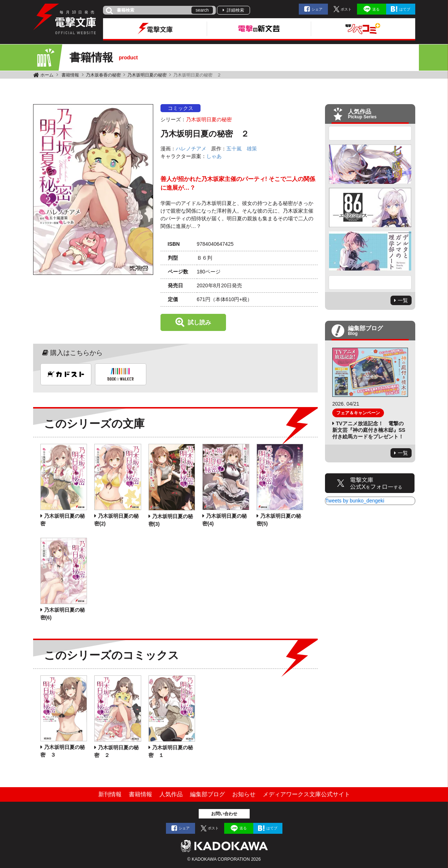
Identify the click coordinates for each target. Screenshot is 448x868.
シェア (317, 9)
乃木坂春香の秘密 (103, 75)
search (202, 10)
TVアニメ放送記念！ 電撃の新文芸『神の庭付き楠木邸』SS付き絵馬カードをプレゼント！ (369, 430)
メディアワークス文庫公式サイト (306, 794)
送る (376, 9)
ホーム (47, 75)
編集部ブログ (207, 794)
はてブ (405, 9)
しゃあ (214, 156)
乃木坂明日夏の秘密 (147, 75)
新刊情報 (110, 794)
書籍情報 (70, 75)
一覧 (403, 300)
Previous (370, 133)
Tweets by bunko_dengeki (355, 501)
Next (370, 283)
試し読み (199, 322)
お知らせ (244, 794)
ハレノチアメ (191, 149)
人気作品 (171, 794)
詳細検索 (235, 10)
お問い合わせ (224, 814)
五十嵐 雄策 (242, 149)
